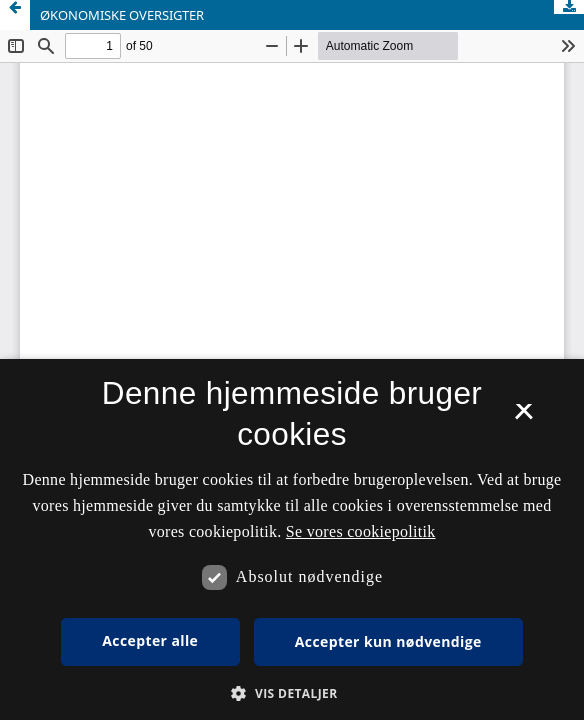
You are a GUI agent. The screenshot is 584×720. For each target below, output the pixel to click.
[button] (291, 693)
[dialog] (292, 539)
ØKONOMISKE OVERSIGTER (122, 15)
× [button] (523, 418)
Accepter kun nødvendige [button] (388, 641)
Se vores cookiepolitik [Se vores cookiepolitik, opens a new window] (361, 531)
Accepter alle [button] (150, 640)
